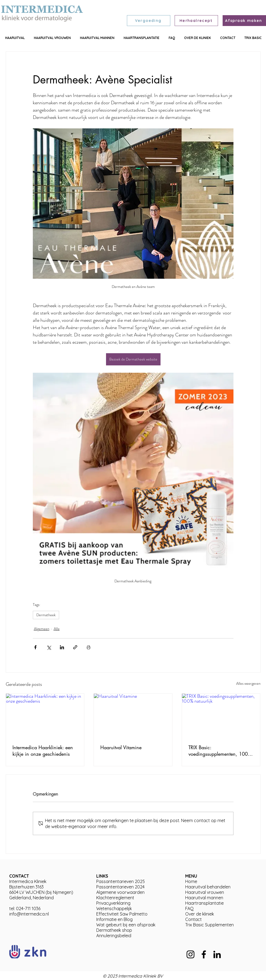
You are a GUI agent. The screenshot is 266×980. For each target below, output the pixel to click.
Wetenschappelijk (114, 908)
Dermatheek (46, 615)
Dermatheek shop (114, 930)
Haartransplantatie (204, 903)
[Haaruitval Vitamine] (133, 716)
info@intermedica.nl (29, 914)
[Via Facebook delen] (35, 647)
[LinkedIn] (217, 954)
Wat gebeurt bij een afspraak (126, 925)
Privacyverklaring (113, 903)
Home (191, 881)
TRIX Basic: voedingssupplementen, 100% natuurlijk (220, 751)
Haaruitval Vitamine (121, 747)
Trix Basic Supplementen (209, 925)
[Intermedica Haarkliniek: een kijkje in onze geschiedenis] (45, 716)
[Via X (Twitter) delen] (49, 647)
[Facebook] (204, 954)
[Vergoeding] (149, 21)
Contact (193, 919)
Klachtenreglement (115, 898)
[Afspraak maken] (244, 21)
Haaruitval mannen (204, 898)
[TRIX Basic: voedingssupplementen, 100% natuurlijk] (221, 716)
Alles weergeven (248, 683)
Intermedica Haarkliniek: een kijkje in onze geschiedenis (43, 751)
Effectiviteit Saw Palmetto (122, 914)
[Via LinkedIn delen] (62, 647)
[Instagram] (190, 954)
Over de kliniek (200, 914)
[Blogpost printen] (89, 647)
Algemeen (42, 629)
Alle (57, 629)
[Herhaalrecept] (196, 21)
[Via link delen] (75, 647)
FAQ (189, 908)
